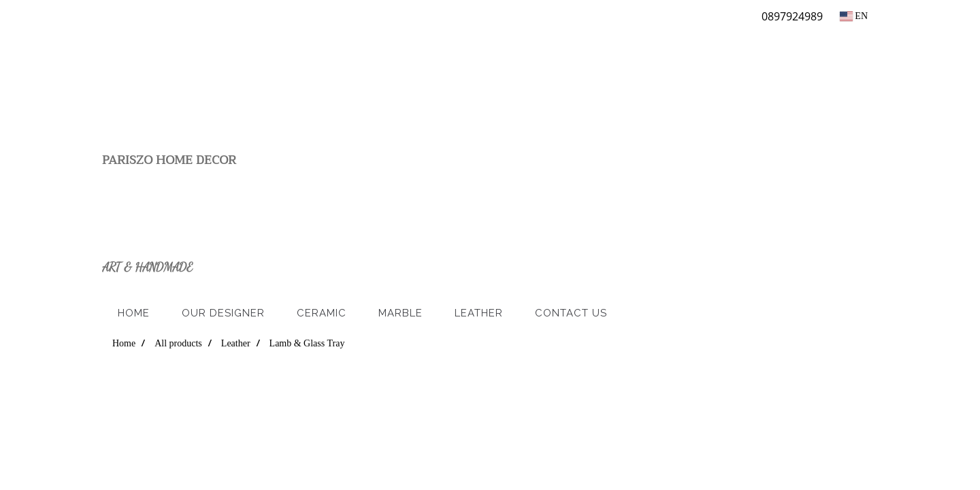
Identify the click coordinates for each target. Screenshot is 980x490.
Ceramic (322, 313)
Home (134, 313)
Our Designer (223, 313)
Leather (479, 313)
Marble (401, 313)
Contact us (571, 313)
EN (854, 16)
